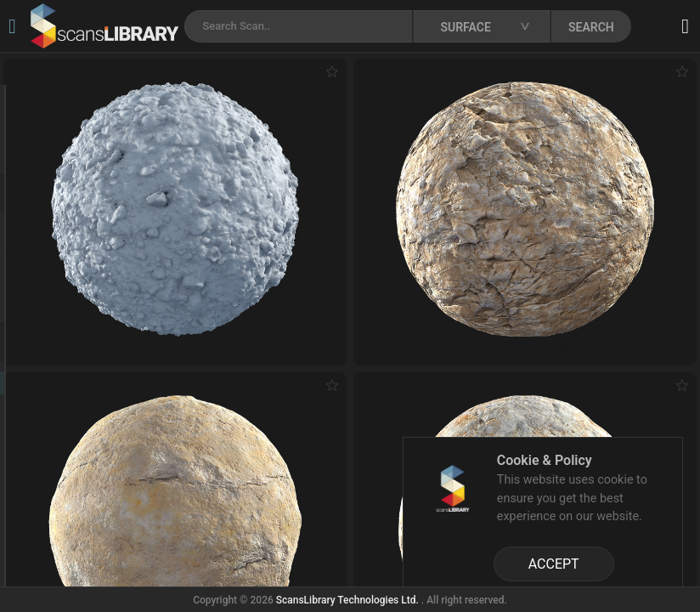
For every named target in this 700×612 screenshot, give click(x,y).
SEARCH (591, 27)
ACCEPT (554, 564)
